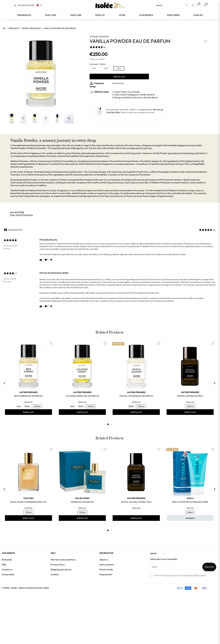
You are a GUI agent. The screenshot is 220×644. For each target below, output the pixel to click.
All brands (7, 560)
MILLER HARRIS (82, 498)
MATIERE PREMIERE (99, 37)
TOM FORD (28, 498)
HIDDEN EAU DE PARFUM (82, 502)
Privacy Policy (58, 565)
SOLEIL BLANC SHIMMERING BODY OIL (28, 502)
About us (104, 560)
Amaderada (118, 83)
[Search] (172, 5)
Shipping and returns (61, 569)
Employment (106, 574)
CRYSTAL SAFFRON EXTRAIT (190, 396)
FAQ (4, 565)
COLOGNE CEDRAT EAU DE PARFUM (82, 396)
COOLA (190, 498)
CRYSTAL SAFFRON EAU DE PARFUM (136, 396)
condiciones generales (172, 575)
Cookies (55, 574)
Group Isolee (8, 574)
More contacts (107, 565)
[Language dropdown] (39, 5)
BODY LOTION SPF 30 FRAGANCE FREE (190, 502)
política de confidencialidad (195, 575)
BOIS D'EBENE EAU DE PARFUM (28, 396)
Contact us (7, 569)
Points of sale (106, 569)
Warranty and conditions (63, 560)
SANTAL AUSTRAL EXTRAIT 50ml (136, 502)
